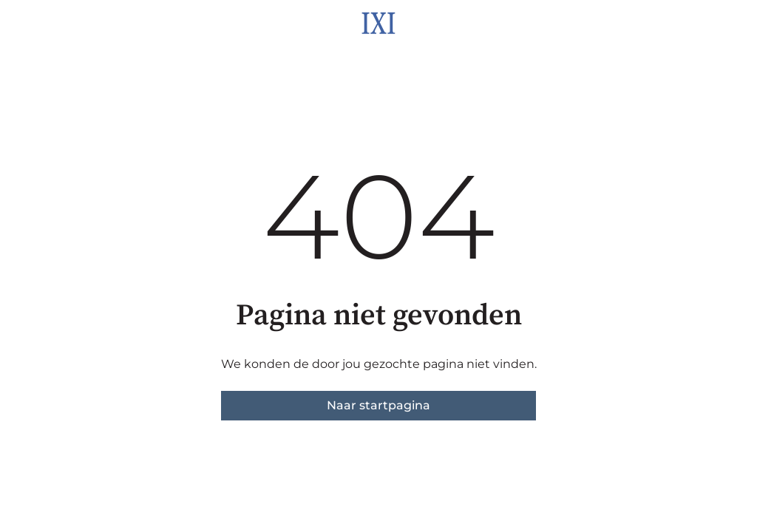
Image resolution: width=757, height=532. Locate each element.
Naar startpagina (378, 405)
